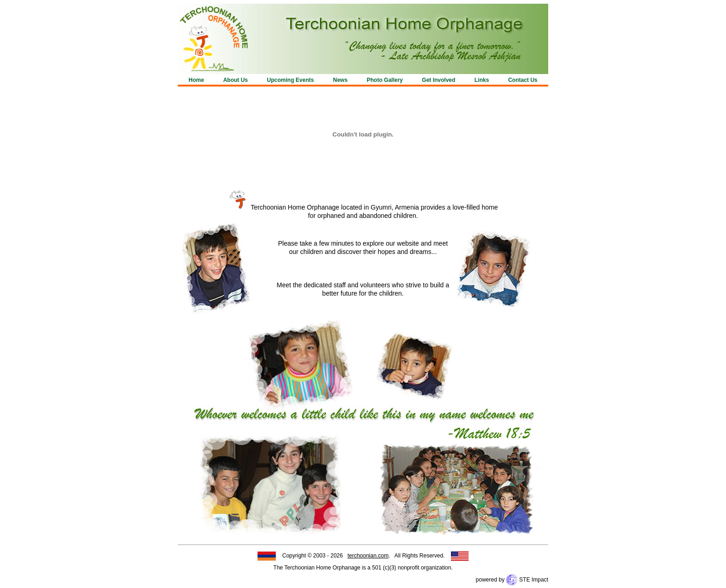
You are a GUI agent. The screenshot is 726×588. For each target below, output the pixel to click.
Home (196, 80)
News (340, 80)
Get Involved (438, 80)
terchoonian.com (368, 556)
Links (482, 80)
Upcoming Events (291, 80)
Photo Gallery (385, 80)
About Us (235, 80)
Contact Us (523, 80)
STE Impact (527, 580)
